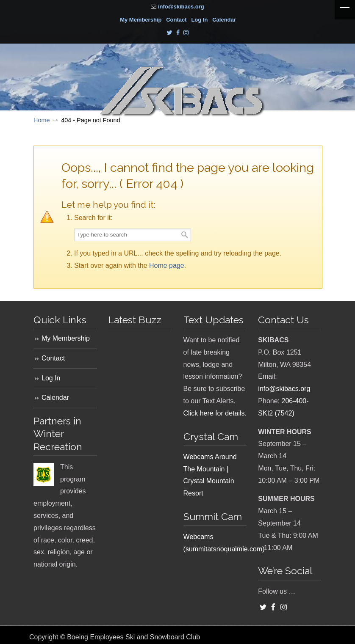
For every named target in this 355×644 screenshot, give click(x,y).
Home (42, 120)
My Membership (141, 20)
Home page (167, 266)
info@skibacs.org (181, 7)
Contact (176, 20)
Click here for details (214, 413)
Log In (199, 20)
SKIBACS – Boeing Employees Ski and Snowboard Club (182, 92)
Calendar (224, 20)
